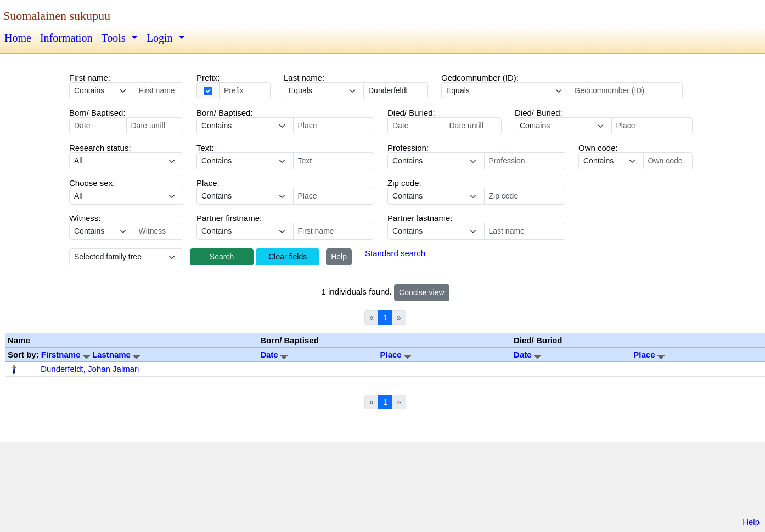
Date (274, 355)
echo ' (245, 161)
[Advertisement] (383, 482)
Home (18, 38)
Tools (114, 38)
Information (66, 38)
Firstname (67, 355)
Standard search (395, 253)
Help (339, 257)
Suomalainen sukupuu (57, 16)
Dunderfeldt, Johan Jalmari (90, 369)
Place (395, 355)
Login (161, 38)
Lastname (116, 355)
